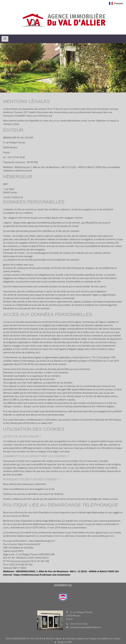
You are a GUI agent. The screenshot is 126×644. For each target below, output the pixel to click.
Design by (65, 642)
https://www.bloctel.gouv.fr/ (42, 541)
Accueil (63, 20)
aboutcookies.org (11, 464)
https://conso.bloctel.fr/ (29, 544)
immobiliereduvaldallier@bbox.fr (85, 627)
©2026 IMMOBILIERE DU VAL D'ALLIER (24, 639)
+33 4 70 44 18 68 (79, 624)
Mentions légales (54, 639)
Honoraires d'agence (75, 639)
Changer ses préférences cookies (104, 639)
